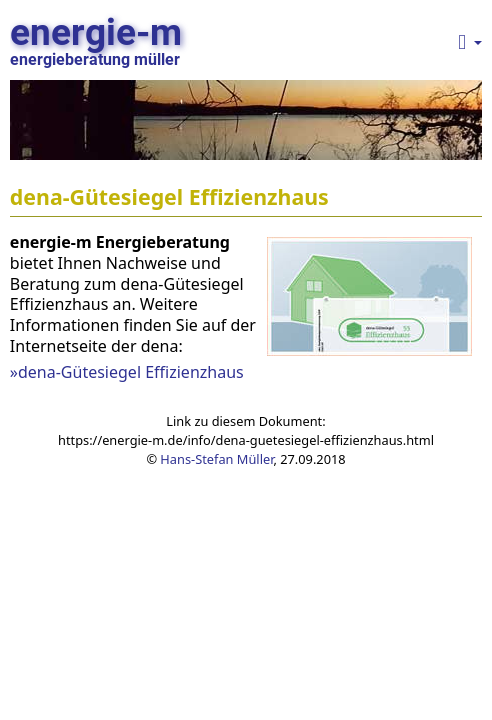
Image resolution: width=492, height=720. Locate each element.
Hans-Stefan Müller (216, 459)
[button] (470, 43)
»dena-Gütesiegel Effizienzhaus (127, 372)
